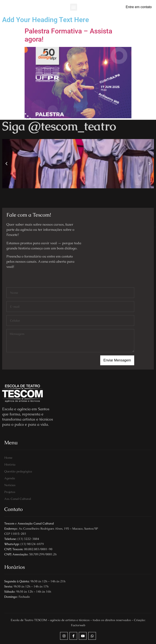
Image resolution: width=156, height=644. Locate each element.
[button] (74, 7)
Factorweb (78, 625)
